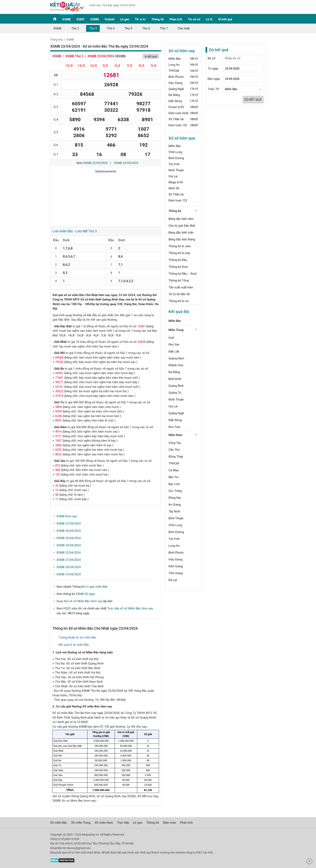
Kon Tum (174, 427)
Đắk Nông (175, 101)
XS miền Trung (81, 823)
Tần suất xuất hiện (181, 287)
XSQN (120, 56)
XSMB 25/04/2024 (69, 538)
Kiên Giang (176, 566)
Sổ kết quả (225, 19)
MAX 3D (174, 188)
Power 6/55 (176, 107)
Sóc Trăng (175, 491)
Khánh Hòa (176, 365)
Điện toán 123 (178, 125)
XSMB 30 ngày (85, 594)
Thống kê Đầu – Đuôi (183, 274)
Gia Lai (173, 176)
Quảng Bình (176, 386)
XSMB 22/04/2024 (95, 163)
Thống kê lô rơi (179, 301)
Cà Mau (174, 470)
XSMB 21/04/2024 (69, 560)
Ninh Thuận (176, 170)
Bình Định (175, 379)
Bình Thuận (176, 518)
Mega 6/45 (176, 182)
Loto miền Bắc (63, 231)
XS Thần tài (176, 119)
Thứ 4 (111, 28)
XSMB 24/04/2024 (126, 163)
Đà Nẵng (174, 95)
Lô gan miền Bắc (97, 587)
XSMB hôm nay (67, 516)
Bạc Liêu (174, 484)
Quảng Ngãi (176, 89)
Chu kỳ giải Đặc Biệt (182, 226)
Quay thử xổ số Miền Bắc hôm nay (79, 601)
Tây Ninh (174, 511)
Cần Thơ (174, 450)
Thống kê (158, 19)
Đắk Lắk (174, 352)
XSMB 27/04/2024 (69, 524)
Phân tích (176, 19)
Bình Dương (176, 158)
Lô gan (125, 19)
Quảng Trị (175, 393)
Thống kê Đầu (178, 260)
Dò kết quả (253, 100)
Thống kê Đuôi (178, 267)
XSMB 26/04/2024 (69, 531)
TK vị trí (140, 19)
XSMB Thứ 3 (74, 56)
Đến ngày (214, 79)
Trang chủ (56, 40)
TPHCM (174, 71)
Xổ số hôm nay (182, 51)
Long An (174, 65)
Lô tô (209, 19)
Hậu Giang (175, 83)
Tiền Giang (176, 573)
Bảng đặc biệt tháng (182, 239)
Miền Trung (176, 330)
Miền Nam (175, 435)
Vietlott (110, 19)
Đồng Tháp (176, 457)
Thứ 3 (93, 28)
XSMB (67, 19)
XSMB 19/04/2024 (69, 574)
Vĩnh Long (175, 152)
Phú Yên (174, 345)
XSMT (81, 19)
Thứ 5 (128, 28)
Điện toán (169, 823)
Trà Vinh (174, 164)
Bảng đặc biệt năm (181, 219)
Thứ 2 (75, 28)
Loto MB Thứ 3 (86, 231)
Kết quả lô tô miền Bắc (74, 645)
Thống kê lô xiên (180, 246)
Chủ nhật (184, 28)
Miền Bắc (175, 59)
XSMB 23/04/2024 (101, 56)
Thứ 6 (146, 28)
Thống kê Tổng (179, 281)
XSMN (95, 19)
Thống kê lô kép (179, 253)
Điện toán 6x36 (178, 113)
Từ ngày (213, 69)
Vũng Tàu (175, 443)
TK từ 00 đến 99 (179, 294)
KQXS (67, 608)
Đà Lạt (173, 580)
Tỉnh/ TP (213, 89)
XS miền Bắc (59, 823)
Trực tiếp (123, 823)
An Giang (175, 505)
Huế (171, 338)
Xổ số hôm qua (182, 138)
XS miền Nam (104, 823)
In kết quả (151, 56)
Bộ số (212, 58)
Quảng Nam (176, 358)
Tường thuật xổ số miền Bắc (77, 637)
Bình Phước (176, 77)
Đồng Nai (175, 498)
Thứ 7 (164, 28)
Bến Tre (174, 477)
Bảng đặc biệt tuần (181, 233)
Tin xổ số (194, 19)
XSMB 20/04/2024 (69, 567)
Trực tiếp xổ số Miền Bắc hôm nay (130, 608)
